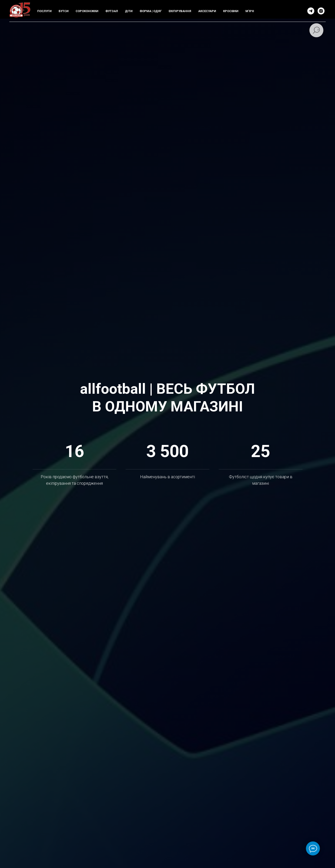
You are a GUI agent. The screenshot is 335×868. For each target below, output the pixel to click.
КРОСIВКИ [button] (231, 11)
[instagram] (321, 11)
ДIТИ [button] (129, 11)
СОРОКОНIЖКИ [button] (87, 11)
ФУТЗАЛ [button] (112, 11)
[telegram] (311, 11)
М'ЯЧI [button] (250, 11)
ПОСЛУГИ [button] (44, 11)
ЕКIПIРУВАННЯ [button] (180, 11)
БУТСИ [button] (64, 11)
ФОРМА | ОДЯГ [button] (151, 11)
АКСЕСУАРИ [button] (207, 11)
